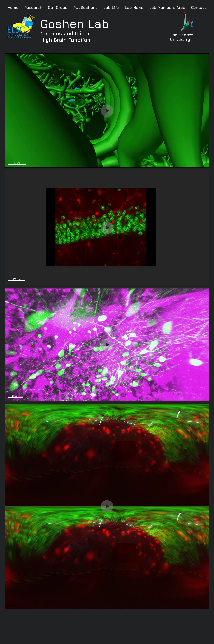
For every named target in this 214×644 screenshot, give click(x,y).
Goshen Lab (75, 24)
